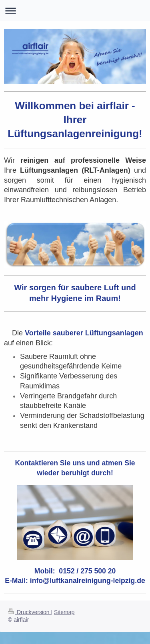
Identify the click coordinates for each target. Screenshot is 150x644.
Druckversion (29, 612)
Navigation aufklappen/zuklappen (75, 11)
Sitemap (64, 612)
